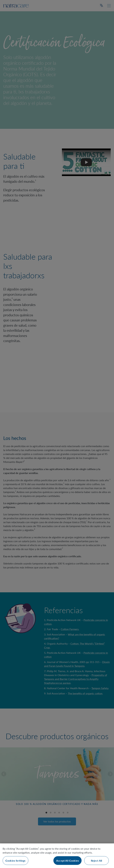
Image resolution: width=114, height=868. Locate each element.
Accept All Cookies (67, 861)
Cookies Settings (15, 861)
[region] (57, 856)
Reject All (97, 861)
